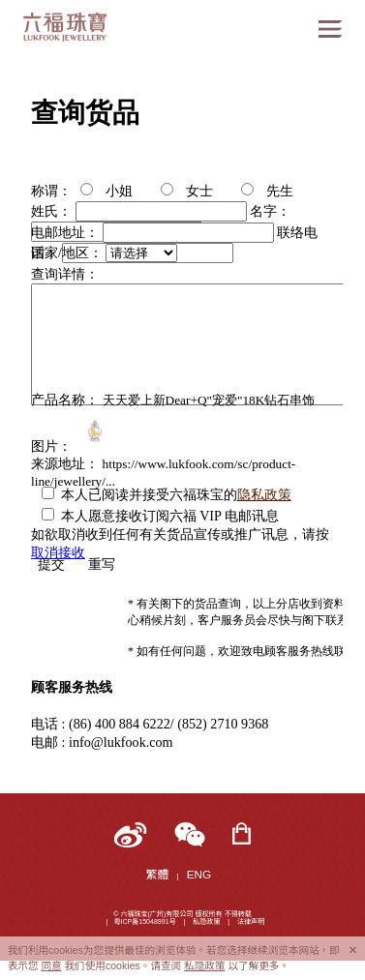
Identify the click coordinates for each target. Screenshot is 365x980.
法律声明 (251, 921)
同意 (51, 965)
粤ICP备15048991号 (144, 921)
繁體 (158, 874)
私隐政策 (206, 921)
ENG (199, 874)
